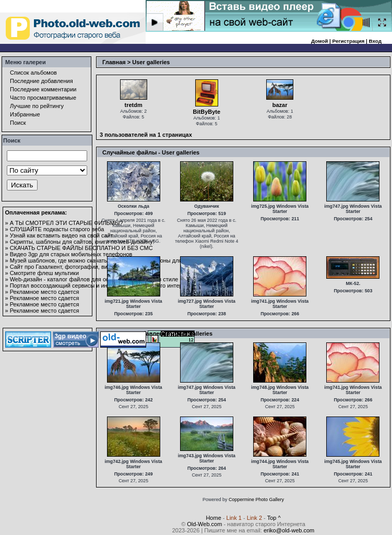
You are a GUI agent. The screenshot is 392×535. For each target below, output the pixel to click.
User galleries (151, 62)
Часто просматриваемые (43, 98)
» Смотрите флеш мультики (42, 273)
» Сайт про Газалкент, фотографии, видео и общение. (77, 267)
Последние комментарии (43, 89)
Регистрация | (351, 41)
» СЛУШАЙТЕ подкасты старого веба (55, 229)
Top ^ (274, 518)
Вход (375, 41)
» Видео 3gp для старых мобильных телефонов (69, 254)
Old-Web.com (204, 524)
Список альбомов (33, 73)
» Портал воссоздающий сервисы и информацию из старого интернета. (101, 286)
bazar (280, 105)
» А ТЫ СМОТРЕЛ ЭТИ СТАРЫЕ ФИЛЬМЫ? (64, 223)
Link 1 (234, 518)
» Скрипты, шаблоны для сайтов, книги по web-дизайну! (80, 242)
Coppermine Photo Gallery (256, 500)
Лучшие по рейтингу (37, 106)
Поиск (18, 123)
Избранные (25, 114)
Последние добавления (41, 81)
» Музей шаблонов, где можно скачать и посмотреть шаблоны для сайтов (104, 260)
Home (213, 518)
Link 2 (254, 518)
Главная (114, 62)
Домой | (322, 41)
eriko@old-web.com (289, 530)
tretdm (134, 105)
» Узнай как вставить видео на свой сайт (59, 235)
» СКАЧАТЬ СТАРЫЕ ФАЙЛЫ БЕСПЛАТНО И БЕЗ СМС (79, 248)
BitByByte (207, 112)
